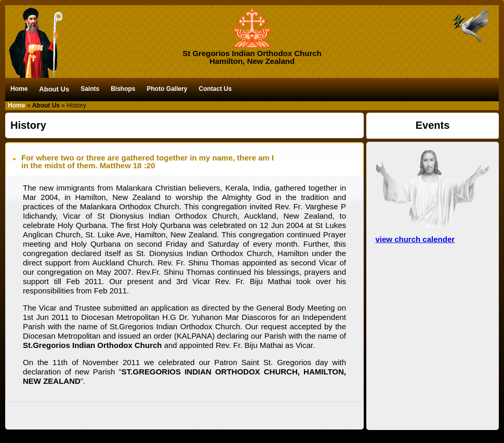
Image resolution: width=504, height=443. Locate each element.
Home (19, 89)
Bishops (123, 89)
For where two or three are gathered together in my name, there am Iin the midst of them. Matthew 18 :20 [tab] (142, 162)
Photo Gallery (167, 89)
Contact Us (215, 89)
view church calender (415, 239)
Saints (90, 89)
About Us (54, 89)
